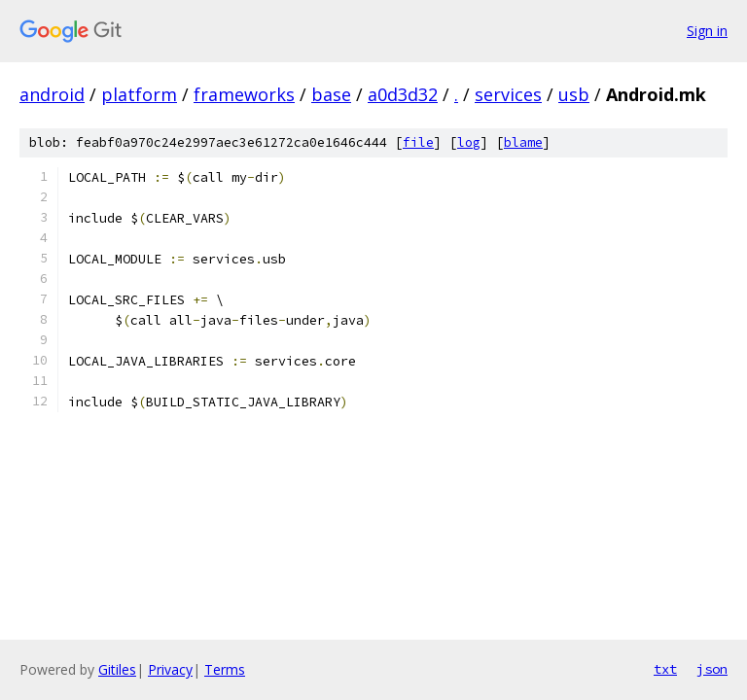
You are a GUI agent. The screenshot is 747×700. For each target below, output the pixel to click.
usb (574, 94)
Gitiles (117, 669)
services (508, 94)
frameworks (244, 94)
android (52, 94)
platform (139, 94)
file (418, 142)
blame (523, 142)
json (712, 669)
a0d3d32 (403, 94)
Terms (225, 669)
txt (665, 669)
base (331, 94)
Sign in (707, 31)
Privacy (170, 669)
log (469, 142)
